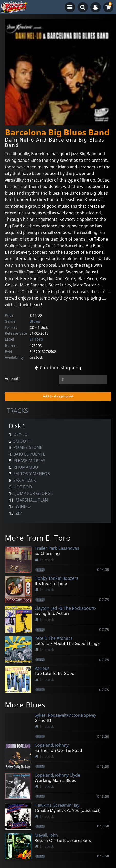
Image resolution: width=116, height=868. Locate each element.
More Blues (25, 705)
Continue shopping (58, 368)
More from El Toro (38, 538)
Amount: (12, 378)
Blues (35, 321)
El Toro (36, 339)
